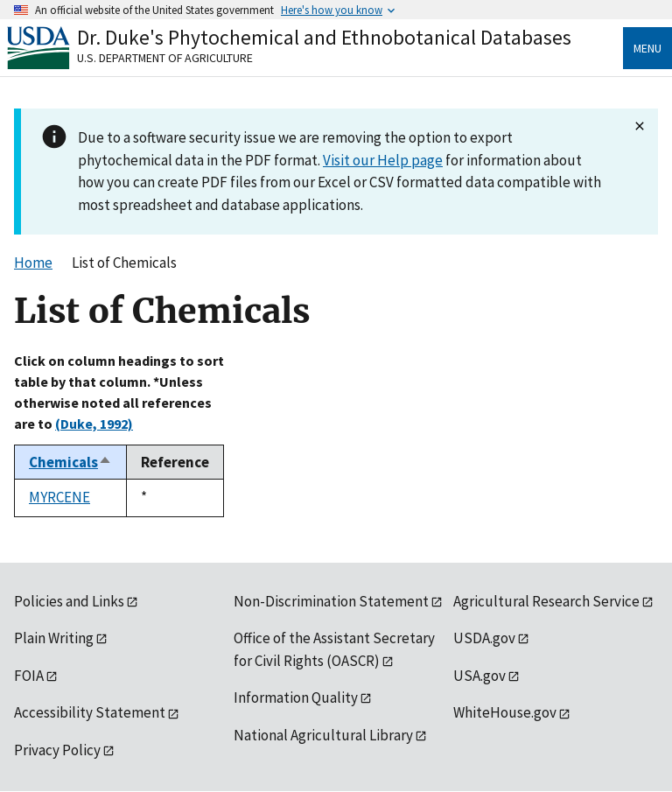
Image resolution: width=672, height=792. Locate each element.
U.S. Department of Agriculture (165, 58)
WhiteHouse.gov (505, 712)
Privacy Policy (57, 750)
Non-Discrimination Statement (331, 601)
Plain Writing (54, 638)
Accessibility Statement (90, 712)
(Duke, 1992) (94, 424)
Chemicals (70, 462)
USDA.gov (484, 638)
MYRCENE (59, 497)
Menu (647, 48)
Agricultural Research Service (546, 601)
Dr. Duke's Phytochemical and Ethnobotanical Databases (324, 37)
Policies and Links (69, 601)
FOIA (29, 676)
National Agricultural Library (323, 735)
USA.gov (479, 676)
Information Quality (296, 697)
